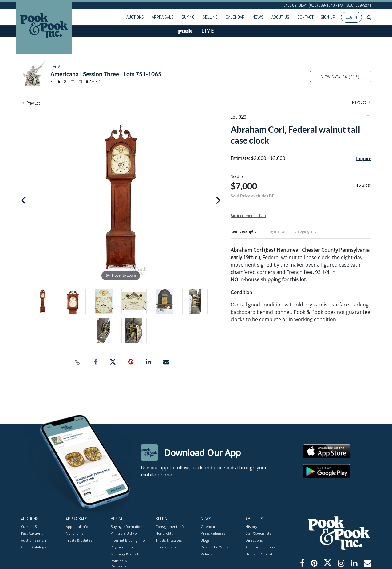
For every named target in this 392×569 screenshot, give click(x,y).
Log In (351, 17)
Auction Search (33, 540)
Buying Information (127, 526)
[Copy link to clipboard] (77, 362)
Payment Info (122, 547)
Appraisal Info (77, 526)
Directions (254, 540)
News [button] (258, 17)
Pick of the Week (215, 547)
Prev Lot (31, 103)
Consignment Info (170, 526)
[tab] (245, 234)
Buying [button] (188, 17)
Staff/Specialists (258, 533)
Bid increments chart (248, 216)
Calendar (235, 17)
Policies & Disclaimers (120, 563)
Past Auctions (32, 533)
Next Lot (361, 102)
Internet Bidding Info (128, 540)
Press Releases (213, 533)
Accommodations (260, 547)
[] (364, 185)
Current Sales (32, 526)
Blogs (205, 540)
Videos (206, 554)
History (251, 526)
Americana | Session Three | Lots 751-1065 (106, 74)
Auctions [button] (135, 17)
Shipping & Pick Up (126, 554)
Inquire (364, 158)
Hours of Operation (262, 554)
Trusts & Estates (79, 540)
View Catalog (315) (341, 77)
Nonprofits (74, 533)
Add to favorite (368, 118)
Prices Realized (168, 547)
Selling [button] (210, 17)
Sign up (328, 17)
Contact (305, 17)
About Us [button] (280, 17)
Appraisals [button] (163, 17)
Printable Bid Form (126, 533)
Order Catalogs (33, 547)
